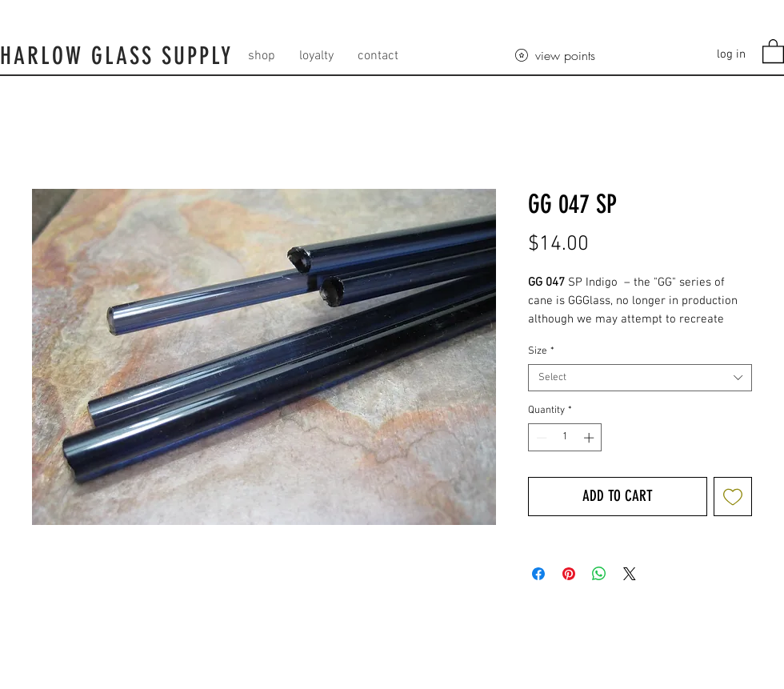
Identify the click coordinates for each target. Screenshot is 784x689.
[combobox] (640, 378)
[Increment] (590, 438)
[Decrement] (540, 438)
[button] (773, 50)
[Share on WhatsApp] (599, 574)
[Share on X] (630, 574)
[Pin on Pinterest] (569, 574)
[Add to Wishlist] (733, 497)
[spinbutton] (565, 438)
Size (541, 351)
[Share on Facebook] (538, 574)
